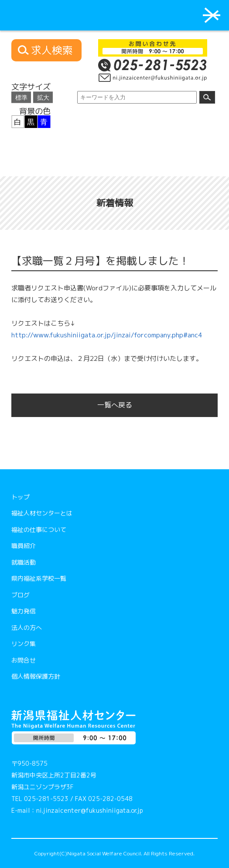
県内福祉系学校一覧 (39, 578)
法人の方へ (27, 627)
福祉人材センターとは (42, 513)
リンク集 (24, 644)
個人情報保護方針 (36, 676)
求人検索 (52, 50)
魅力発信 (24, 611)
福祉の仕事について (39, 530)
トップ (21, 497)
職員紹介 (24, 546)
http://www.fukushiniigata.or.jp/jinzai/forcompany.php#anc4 (107, 335)
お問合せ (24, 660)
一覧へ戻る (115, 405)
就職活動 (24, 562)
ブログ (21, 595)
